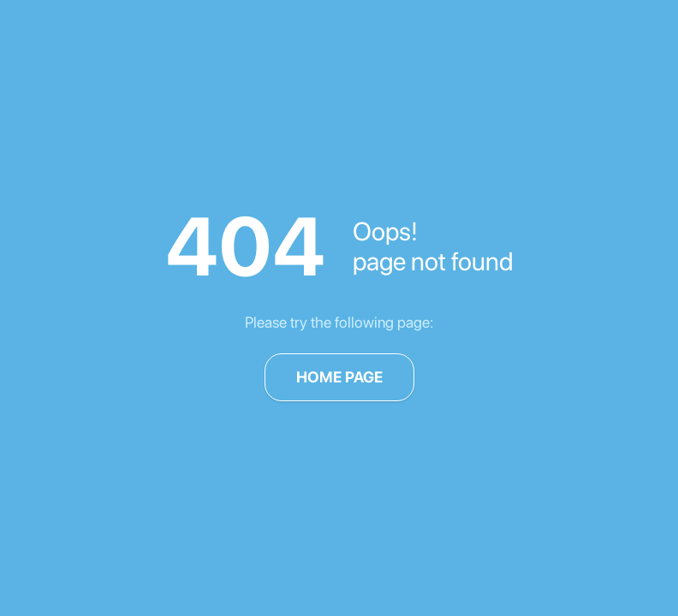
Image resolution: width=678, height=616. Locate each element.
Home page (339, 377)
